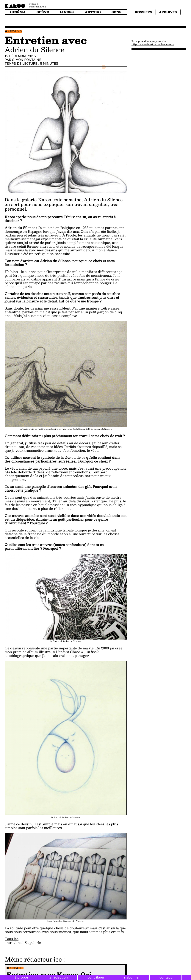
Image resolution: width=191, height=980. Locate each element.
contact (166, 977)
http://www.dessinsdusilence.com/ (153, 44)
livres (67, 12)
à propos (22, 977)
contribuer (96, 977)
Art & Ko (15, 31)
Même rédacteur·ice (33, 959)
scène (43, 12)
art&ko (93, 12)
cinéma (18, 12)
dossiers (144, 12)
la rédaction (58, 977)
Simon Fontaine (27, 60)
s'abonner (132, 977)
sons (116, 12)
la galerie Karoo (35, 200)
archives (168, 12)
